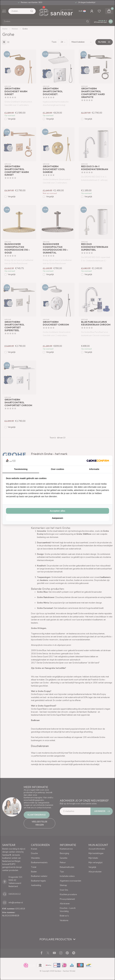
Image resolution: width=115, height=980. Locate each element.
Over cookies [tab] (57, 469)
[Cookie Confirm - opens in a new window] (98, 461)
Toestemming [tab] (21, 469)
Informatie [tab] (94, 469)
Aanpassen (58, 518)
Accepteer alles (58, 511)
